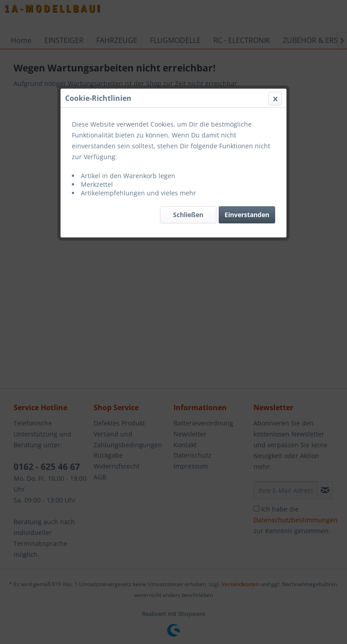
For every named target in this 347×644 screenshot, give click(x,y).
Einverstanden (247, 215)
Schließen (188, 215)
